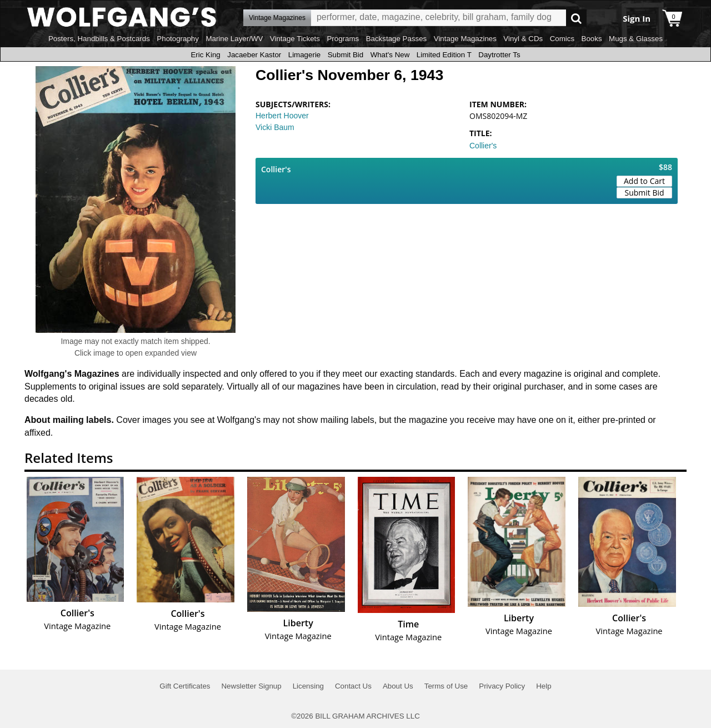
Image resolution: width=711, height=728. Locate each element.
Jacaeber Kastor (254, 55)
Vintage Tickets (295, 39)
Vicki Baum (275, 127)
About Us (398, 686)
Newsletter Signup (251, 686)
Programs (343, 39)
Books (592, 39)
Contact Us (353, 686)
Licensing (308, 686)
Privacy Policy (502, 686)
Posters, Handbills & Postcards (99, 39)
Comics (562, 39)
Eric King (205, 55)
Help (544, 686)
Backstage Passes (397, 39)
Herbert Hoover (282, 116)
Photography (178, 39)
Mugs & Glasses (636, 39)
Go (576, 18)
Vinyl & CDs (523, 39)
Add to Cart (644, 181)
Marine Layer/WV (234, 39)
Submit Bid (346, 55)
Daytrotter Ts (499, 55)
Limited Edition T (444, 55)
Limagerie (305, 55)
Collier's (483, 146)
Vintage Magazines (465, 39)
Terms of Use (446, 686)
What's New (390, 55)
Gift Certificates (185, 686)
